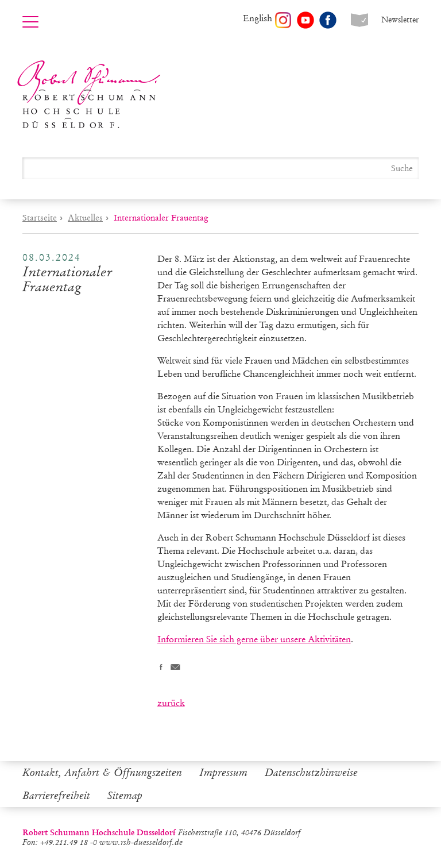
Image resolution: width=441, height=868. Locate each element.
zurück (171, 703)
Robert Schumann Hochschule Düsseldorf (89, 94)
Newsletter (400, 20)
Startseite (40, 218)
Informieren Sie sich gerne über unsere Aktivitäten (254, 639)
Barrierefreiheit (56, 796)
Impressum (223, 773)
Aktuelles (85, 218)
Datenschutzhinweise (311, 773)
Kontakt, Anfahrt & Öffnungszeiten (102, 773)
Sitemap (125, 796)
